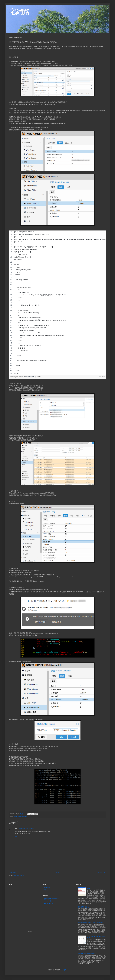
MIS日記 (20, 817)
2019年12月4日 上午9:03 (26, 829)
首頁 (57, 872)
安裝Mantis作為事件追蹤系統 (87, 953)
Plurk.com (30, 931)
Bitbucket (47, 888)
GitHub (39, 377)
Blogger (64, 970)
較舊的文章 (102, 872)
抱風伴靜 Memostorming (52, 899)
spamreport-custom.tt (18, 377)
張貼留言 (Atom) (19, 876)
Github (46, 890)
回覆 (16, 836)
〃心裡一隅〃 (48, 901)
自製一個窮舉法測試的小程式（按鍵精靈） (91, 923)
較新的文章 (13, 872)
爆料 (88, 888)
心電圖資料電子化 (83, 907)
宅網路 (20, 12)
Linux (16, 817)
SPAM (25, 817)
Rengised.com (49, 904)
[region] (57, 303)
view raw (102, 377)
